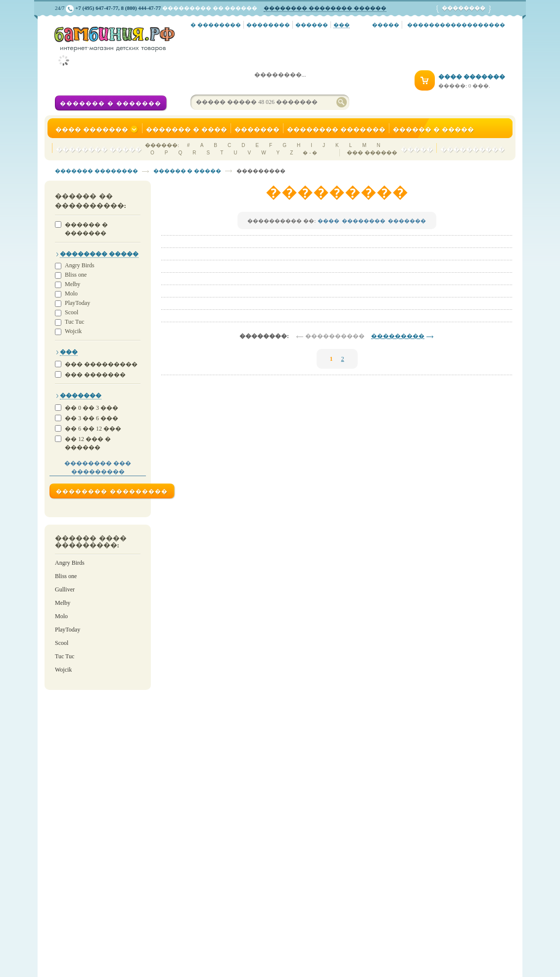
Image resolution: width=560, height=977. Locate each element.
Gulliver (65, 589)
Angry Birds (80, 266)
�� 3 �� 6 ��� (92, 418)
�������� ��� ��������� (98, 467)
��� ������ (372, 152)
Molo (71, 294)
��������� (398, 336)
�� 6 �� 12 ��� (93, 429)
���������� (472, 149)
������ (312, 25)
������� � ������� (111, 103)
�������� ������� (336, 129)
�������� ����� (99, 149)
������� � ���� (187, 129)
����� (386, 25)
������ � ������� (86, 229)
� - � (310, 153)
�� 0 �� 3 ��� (92, 408)
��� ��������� (101, 364)
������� (257, 129)
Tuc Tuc (74, 322)
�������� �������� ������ (325, 8)
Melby (72, 284)
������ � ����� (433, 129)
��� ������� (95, 375)
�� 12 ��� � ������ (88, 443)
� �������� (216, 25)
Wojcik (73, 331)
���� (328, 221)
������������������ (456, 25)
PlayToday (77, 303)
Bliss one (76, 275)
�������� (268, 25)
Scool (71, 313)
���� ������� (97, 130)
